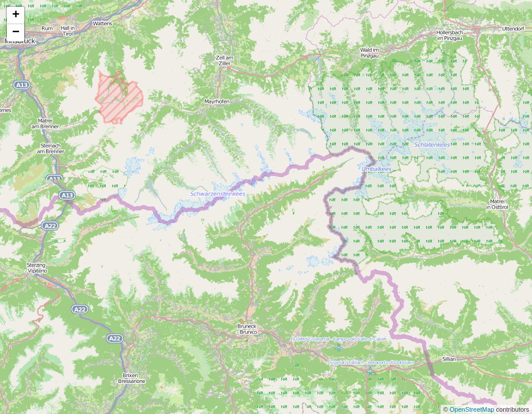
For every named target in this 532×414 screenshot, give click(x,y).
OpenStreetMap (473, 409)
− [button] (16, 33)
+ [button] (16, 16)
